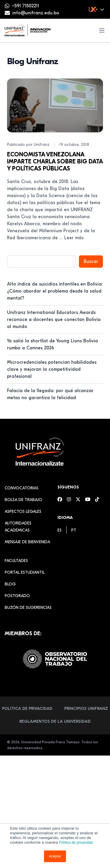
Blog (10, 584)
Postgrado (17, 596)
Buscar (91, 262)
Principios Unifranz (86, 709)
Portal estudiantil (25, 572)
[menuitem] (60, 530)
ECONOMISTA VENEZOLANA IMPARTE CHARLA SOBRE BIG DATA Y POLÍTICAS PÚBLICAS (55, 162)
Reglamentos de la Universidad (55, 721)
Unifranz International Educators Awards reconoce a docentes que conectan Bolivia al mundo (54, 319)
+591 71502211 (25, 6)
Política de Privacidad (27, 709)
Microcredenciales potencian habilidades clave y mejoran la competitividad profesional (52, 369)
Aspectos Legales (23, 511)
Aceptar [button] (55, 856)
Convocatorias (22, 488)
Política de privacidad (76, 843)
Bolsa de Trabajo (23, 500)
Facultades (16, 561)
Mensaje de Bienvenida (27, 542)
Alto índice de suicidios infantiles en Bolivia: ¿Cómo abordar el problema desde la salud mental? (55, 291)
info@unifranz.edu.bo (36, 13)
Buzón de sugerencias (28, 608)
